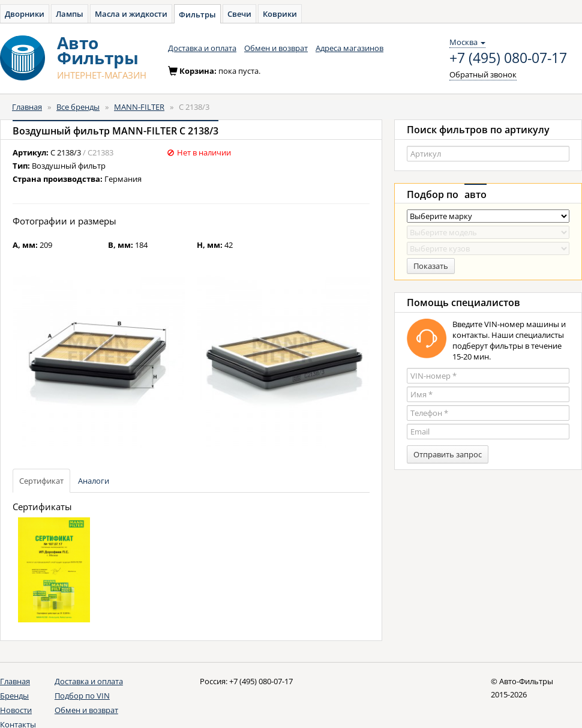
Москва (467, 42)
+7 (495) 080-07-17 (508, 58)
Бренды (14, 696)
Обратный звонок (483, 74)
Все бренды (78, 107)
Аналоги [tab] (94, 481)
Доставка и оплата (202, 48)
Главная (27, 107)
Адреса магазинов (349, 48)
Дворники (25, 14)
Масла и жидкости (131, 14)
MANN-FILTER (139, 107)
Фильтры (197, 14)
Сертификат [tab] (41, 481)
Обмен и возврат (276, 48)
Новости (16, 710)
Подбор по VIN (82, 696)
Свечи (239, 14)
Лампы (70, 14)
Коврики (280, 14)
